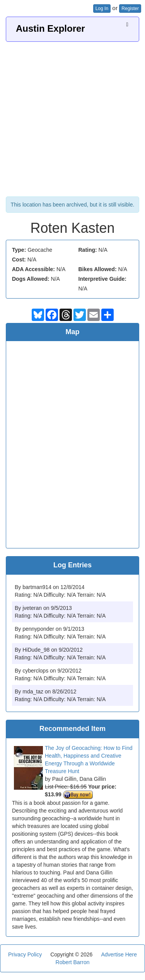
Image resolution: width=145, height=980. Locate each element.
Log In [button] (102, 9)
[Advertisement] (72, 118)
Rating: (88, 250)
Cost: (19, 260)
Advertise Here (119, 954)
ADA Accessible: (33, 269)
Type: (19, 250)
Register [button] (130, 9)
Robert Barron (73, 962)
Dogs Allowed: (31, 279)
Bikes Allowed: (98, 269)
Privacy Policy (25, 954)
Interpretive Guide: (102, 279)
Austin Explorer (50, 28)
